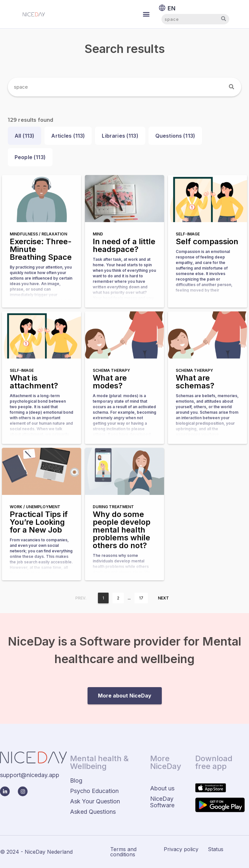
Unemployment (43, 507)
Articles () (68, 136)
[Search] (232, 87)
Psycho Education (94, 791)
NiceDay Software (162, 802)
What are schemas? (195, 382)
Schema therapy (111, 370)
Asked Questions (93, 812)
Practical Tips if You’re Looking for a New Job (39, 522)
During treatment (113, 507)
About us (162, 788)
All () (24, 136)
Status (216, 849)
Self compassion (207, 241)
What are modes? (110, 382)
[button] (146, 14)
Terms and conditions (123, 852)
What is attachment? (34, 382)
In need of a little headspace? (124, 245)
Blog (76, 780)
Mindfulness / (26, 234)
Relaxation (54, 234)
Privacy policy (181, 849)
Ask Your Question (95, 801)
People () (30, 157)
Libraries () (120, 136)
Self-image (188, 234)
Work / (18, 507)
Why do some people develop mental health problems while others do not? (122, 530)
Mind (98, 234)
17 (141, 598)
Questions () (175, 136)
